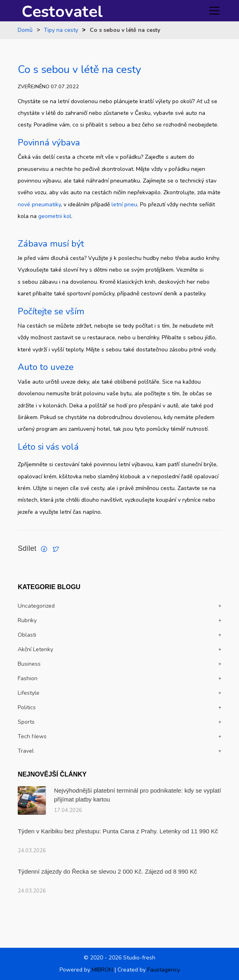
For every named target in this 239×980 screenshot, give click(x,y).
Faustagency (164, 970)
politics (27, 707)
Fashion (28, 678)
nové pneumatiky (39, 205)
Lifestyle (29, 693)
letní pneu (124, 205)
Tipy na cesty (61, 30)
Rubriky (27, 620)
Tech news (32, 736)
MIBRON (102, 970)
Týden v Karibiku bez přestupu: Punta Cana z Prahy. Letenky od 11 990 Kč (118, 831)
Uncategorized (36, 606)
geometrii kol (55, 216)
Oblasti (27, 635)
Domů (25, 30)
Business (29, 664)
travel (26, 751)
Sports (26, 722)
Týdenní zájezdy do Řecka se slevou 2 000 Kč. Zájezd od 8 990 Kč (107, 871)
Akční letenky (35, 649)
